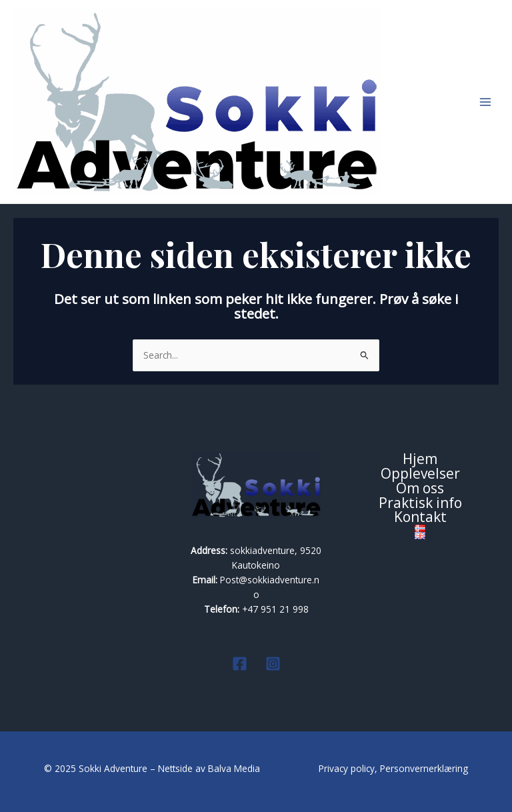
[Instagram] (273, 664)
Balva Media (235, 768)
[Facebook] (240, 664)
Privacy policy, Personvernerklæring (393, 768)
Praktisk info (420, 503)
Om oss (420, 489)
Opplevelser (420, 474)
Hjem (420, 459)
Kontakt (420, 517)
